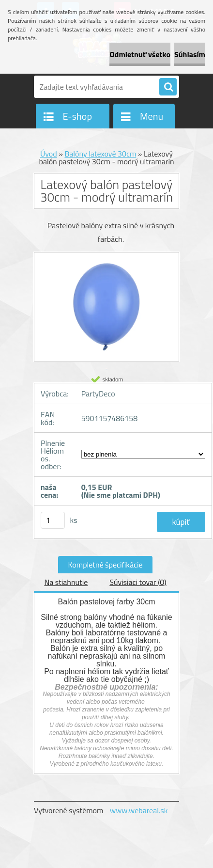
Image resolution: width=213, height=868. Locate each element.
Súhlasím (190, 54)
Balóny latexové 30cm (100, 154)
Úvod (49, 154)
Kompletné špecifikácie (105, 565)
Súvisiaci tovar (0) (138, 582)
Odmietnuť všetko (140, 54)
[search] (168, 87)
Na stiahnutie (66, 582)
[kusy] (53, 520)
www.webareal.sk (139, 810)
